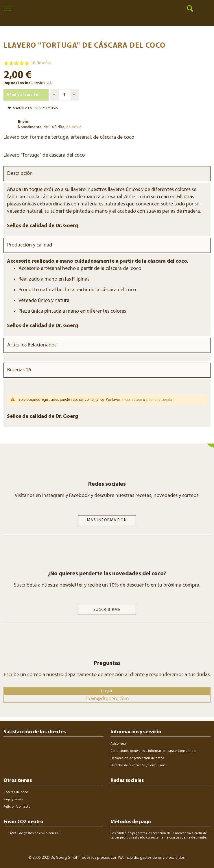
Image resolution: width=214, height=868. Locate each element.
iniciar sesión (132, 400)
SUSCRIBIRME (107, 610)
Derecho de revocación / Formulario (138, 765)
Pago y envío (13, 800)
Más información (107, 520)
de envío (74, 127)
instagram (115, 795)
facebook (131, 795)
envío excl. (43, 83)
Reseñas (19, 370)
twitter (147, 795)
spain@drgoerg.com (107, 699)
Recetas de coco (16, 792)
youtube (164, 795)
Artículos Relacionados (32, 345)
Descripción (20, 174)
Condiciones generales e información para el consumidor (154, 751)
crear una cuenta (159, 400)
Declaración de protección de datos (137, 758)
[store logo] (107, 17)
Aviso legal (119, 744)
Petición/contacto (17, 807)
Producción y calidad (30, 245)
